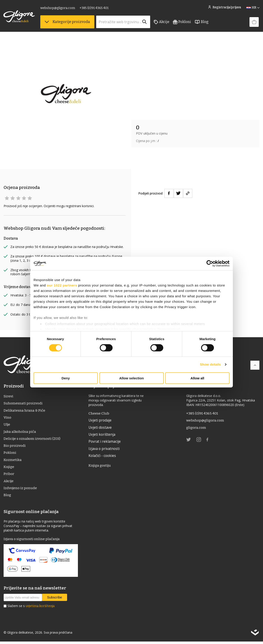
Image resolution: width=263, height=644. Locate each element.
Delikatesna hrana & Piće (24, 411)
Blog (202, 23)
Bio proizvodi (15, 447)
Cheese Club (99, 413)
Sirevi (8, 396)
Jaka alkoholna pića (20, 432)
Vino (7, 418)
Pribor (9, 476)
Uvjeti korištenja (103, 435)
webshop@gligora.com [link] (58, 8)
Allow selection (131, 378)
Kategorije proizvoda (68, 23)
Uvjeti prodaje (101, 421)
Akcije (162, 23)
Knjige (9, 468)
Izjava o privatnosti (105, 449)
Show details (210, 364)
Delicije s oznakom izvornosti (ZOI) (33, 439)
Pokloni (182, 23)
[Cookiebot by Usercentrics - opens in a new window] (210, 263)
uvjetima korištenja (40, 608)
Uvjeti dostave (101, 428)
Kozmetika (13, 461)
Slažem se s (31, 608)
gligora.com (196, 428)
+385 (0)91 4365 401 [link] (94, 8)
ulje (7, 425)
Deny (66, 378)
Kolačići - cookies (103, 457)
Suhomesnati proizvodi (23, 403)
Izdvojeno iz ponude (20, 490)
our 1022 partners (62, 285)
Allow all (197, 378)
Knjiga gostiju (101, 466)
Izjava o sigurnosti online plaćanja (32, 541)
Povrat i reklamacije (105, 442)
